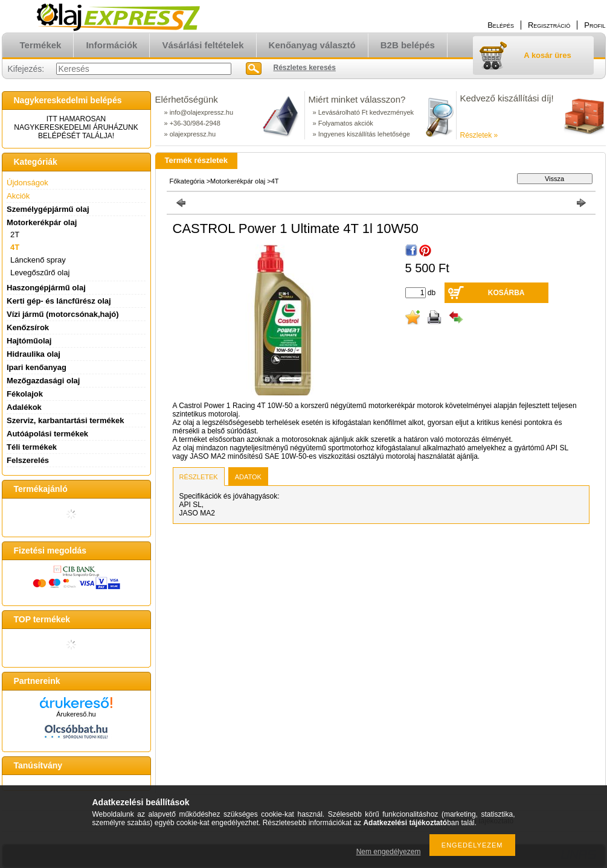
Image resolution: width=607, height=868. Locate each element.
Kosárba (506, 293)
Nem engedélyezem (389, 852)
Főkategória (187, 181)
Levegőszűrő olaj (40, 273)
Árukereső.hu (76, 714)
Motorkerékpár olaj (238, 181)
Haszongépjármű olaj (46, 288)
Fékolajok (25, 394)
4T (15, 247)
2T (15, 235)
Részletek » (479, 135)
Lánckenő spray (38, 260)
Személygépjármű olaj (48, 209)
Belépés (501, 25)
